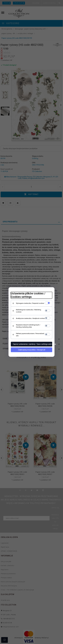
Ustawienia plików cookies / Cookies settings (28, 295)
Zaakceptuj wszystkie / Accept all (32, 350)
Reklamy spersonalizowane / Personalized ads (30, 335)
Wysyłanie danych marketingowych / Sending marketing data (28, 326)
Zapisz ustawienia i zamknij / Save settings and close (32, 344)
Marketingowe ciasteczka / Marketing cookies (29, 311)
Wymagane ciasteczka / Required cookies (30, 303)
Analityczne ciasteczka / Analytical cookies (30, 318)
